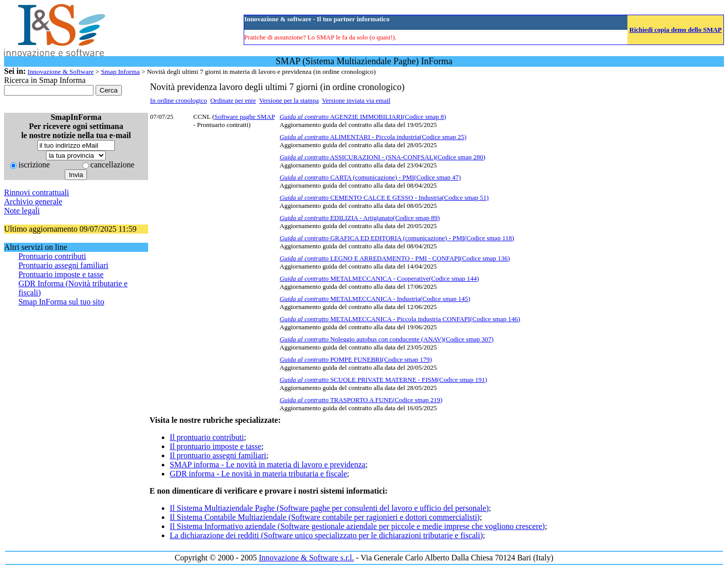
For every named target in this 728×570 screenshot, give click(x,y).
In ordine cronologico (179, 100)
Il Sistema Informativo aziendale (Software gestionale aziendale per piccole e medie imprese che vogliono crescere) (357, 526)
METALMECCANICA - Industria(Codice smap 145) (375, 299)
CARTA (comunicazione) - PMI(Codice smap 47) (370, 177)
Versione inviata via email (356, 100)
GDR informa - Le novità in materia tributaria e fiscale (259, 474)
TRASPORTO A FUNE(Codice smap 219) (361, 400)
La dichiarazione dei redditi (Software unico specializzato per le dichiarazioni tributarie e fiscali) (326, 535)
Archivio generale (33, 202)
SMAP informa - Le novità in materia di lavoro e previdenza (268, 465)
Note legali (22, 211)
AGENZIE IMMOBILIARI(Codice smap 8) (363, 117)
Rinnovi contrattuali (36, 192)
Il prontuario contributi (207, 437)
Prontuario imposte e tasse (61, 274)
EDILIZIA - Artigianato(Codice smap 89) (360, 218)
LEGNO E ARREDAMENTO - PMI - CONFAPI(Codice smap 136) (395, 258)
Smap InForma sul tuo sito (61, 302)
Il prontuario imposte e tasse (216, 446)
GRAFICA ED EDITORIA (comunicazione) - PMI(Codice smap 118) (397, 238)
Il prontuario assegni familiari (218, 455)
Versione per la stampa (289, 100)
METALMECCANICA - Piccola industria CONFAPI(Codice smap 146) (400, 319)
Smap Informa (121, 72)
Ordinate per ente (233, 100)
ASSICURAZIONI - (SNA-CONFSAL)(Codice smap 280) (382, 157)
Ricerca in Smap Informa (45, 80)
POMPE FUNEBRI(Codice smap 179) (356, 359)
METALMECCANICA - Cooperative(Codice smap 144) (379, 278)
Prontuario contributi (52, 256)
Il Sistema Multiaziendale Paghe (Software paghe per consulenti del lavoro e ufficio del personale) (329, 508)
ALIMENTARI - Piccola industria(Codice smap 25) (373, 137)
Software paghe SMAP (244, 117)
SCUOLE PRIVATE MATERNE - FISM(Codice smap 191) (383, 380)
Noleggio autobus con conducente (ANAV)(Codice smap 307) (386, 339)
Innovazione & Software (60, 72)
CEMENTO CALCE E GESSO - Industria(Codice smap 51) (384, 198)
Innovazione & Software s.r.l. (306, 558)
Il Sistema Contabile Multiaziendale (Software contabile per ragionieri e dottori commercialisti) (325, 517)
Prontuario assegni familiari (63, 265)
